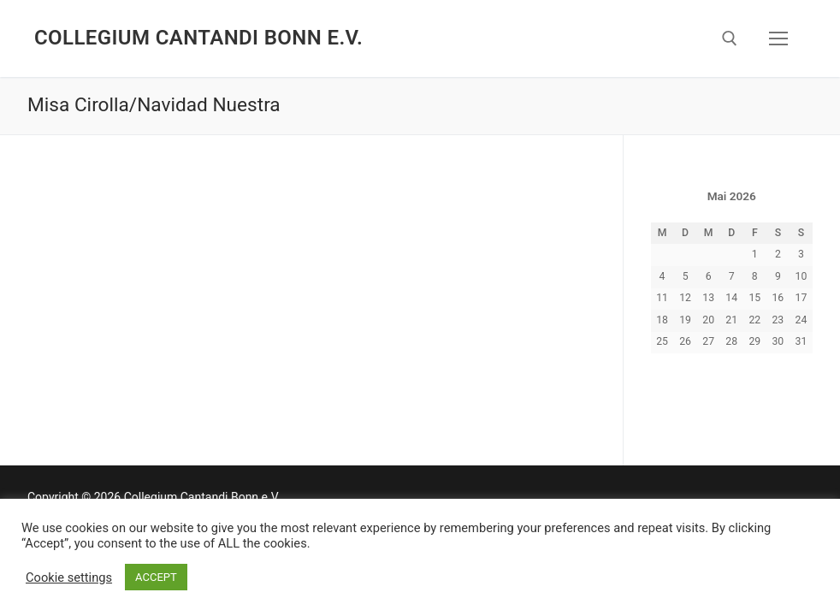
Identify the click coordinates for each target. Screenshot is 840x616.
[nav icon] (778, 38)
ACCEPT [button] (156, 577)
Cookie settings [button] (69, 577)
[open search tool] (730, 38)
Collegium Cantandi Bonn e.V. (198, 38)
